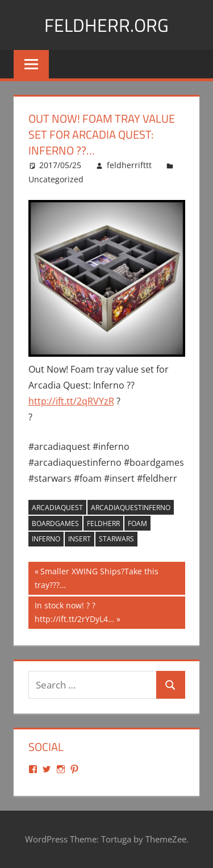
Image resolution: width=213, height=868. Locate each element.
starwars (116, 539)
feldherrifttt (129, 165)
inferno (46, 539)
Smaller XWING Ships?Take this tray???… (97, 577)
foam (137, 523)
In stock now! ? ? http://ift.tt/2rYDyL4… (74, 612)
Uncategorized (56, 179)
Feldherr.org (106, 25)
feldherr (103, 523)
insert (80, 539)
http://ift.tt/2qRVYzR (71, 401)
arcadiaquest (57, 508)
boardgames (55, 523)
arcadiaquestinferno (131, 508)
